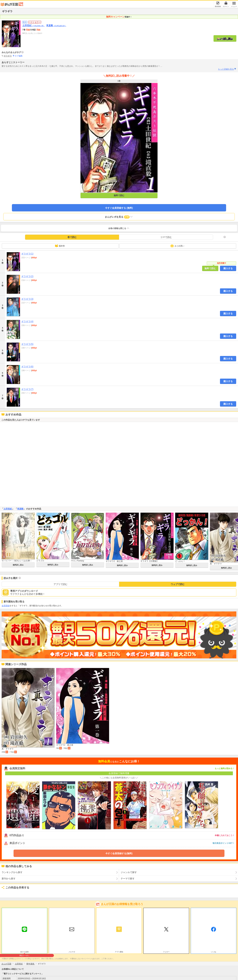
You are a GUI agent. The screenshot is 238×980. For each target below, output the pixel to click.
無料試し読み (18, 565)
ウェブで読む (178, 584)
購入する (228, 268)
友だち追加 (24, 952)
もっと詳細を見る (227, 69)
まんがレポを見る (119, 217)
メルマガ (72, 952)
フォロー (166, 952)
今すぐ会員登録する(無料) (119, 853)
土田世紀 (34, 25)
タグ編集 (19, 56)
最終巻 (60, 246)
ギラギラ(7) (27, 389)
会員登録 (6, 606)
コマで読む (166, 237)
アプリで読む (60, 584)
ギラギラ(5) (27, 344)
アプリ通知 (119, 952)
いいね (214, 952)
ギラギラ (8, 56)
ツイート (6, 893)
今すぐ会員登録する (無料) (119, 208)
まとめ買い (177, 246)
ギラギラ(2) (27, 276)
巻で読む (72, 237)
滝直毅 (56, 25)
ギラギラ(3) (27, 299)
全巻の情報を (119, 228)
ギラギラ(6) (27, 367)
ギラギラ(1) (27, 254)
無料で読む (119, 195)
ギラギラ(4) (27, 321)
